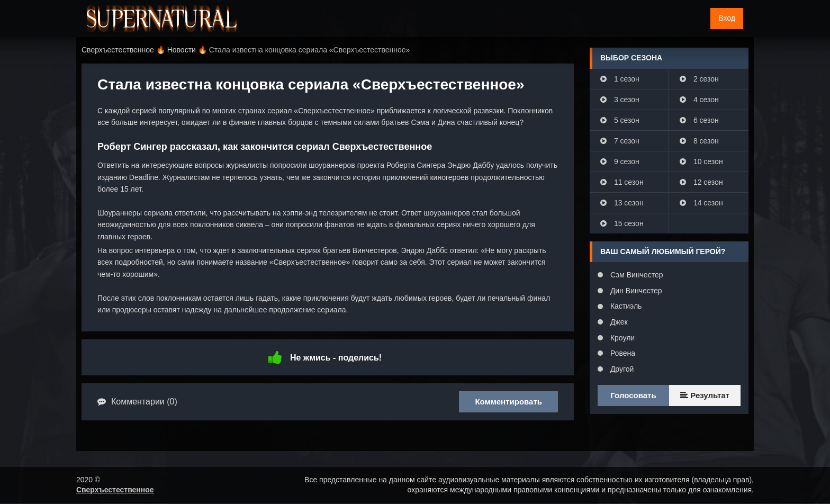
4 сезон (699, 100)
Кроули (621, 338)
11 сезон (622, 182)
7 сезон (620, 141)
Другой (621, 369)
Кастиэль (625, 306)
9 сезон (620, 161)
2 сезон (699, 79)
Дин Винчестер (635, 291)
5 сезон (620, 120)
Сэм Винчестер (635, 275)
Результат (705, 395)
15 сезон (622, 223)
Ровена (622, 353)
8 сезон (699, 141)
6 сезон (699, 120)
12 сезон (701, 182)
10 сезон (701, 161)
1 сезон (620, 79)
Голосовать (633, 395)
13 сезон (622, 203)
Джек (618, 322)
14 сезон (701, 203)
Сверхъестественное (115, 490)
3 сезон (620, 100)
